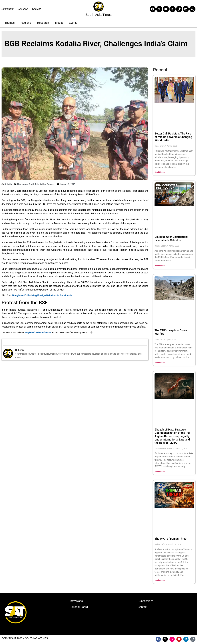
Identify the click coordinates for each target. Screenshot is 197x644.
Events (73, 23)
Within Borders (47, 184)
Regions (26, 23)
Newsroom (22, 184)
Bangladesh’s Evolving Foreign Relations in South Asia (42, 295)
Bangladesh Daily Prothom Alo (38, 332)
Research (43, 23)
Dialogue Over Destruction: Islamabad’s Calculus (171, 238)
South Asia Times (98, 15)
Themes (10, 23)
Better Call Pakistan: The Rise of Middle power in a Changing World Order (173, 137)
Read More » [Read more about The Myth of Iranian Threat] (160, 580)
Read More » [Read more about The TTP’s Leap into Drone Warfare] (160, 363)
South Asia (34, 184)
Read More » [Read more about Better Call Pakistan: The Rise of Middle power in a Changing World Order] (160, 172)
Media (59, 23)
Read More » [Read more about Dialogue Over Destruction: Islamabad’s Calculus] (160, 266)
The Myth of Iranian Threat (171, 539)
